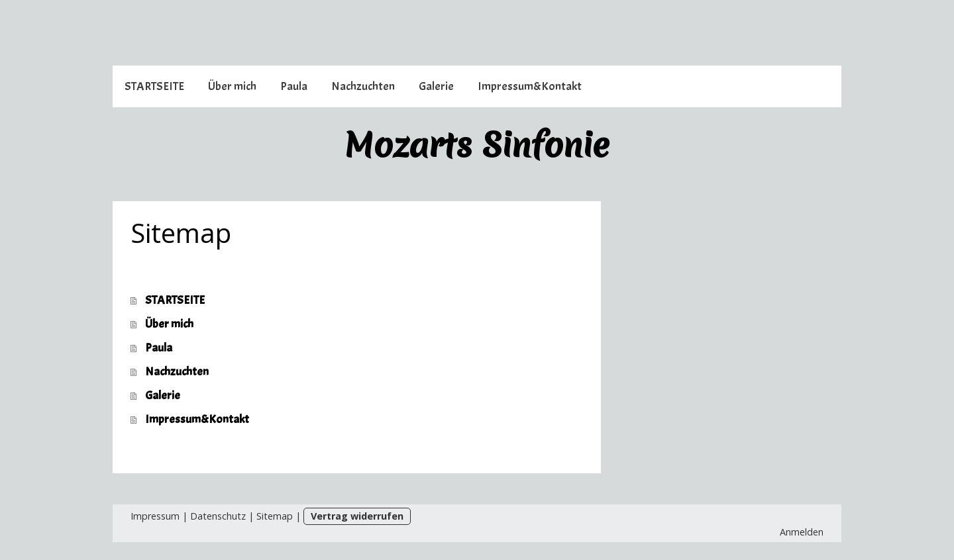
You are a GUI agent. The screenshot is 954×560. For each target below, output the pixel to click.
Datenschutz (218, 516)
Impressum (155, 516)
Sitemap (275, 516)
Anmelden (802, 532)
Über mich (232, 86)
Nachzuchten (363, 86)
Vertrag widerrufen (357, 516)
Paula (294, 86)
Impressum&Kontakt (530, 86)
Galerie (436, 86)
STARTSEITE (154, 86)
